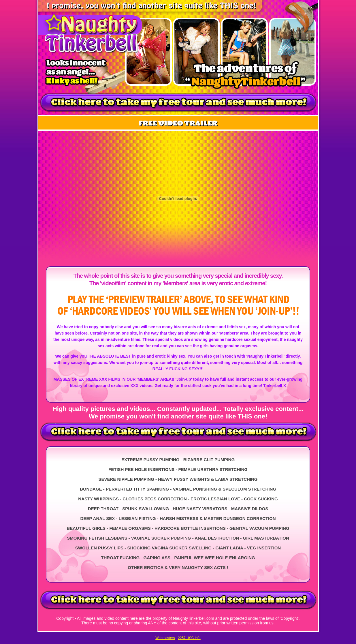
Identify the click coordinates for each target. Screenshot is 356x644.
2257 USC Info (189, 638)
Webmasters (165, 638)
